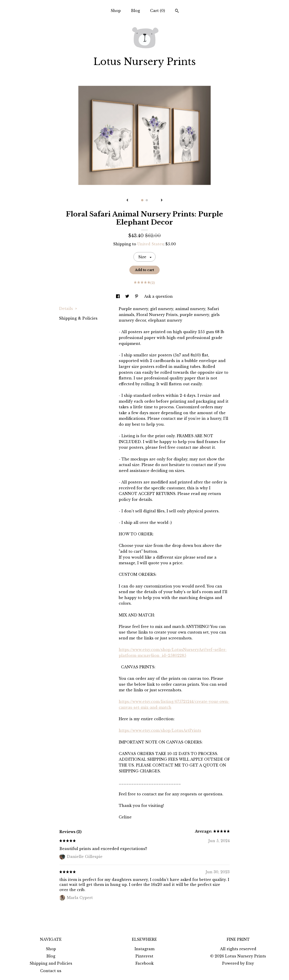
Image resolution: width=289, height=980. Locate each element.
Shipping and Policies (51, 963)
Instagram (144, 949)
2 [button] (147, 200)
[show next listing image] (162, 200)
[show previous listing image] (127, 200)
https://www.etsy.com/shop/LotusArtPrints (160, 730)
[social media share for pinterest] (137, 296)
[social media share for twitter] (128, 296)
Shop (116, 11)
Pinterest (144, 956)
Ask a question (158, 296)
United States (150, 244)
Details (68, 309)
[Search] (177, 11)
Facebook (144, 963)
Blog (135, 11)
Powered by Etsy (238, 963)
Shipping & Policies (78, 318)
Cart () (158, 11)
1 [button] (142, 200)
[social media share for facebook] (118, 296)
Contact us (51, 971)
